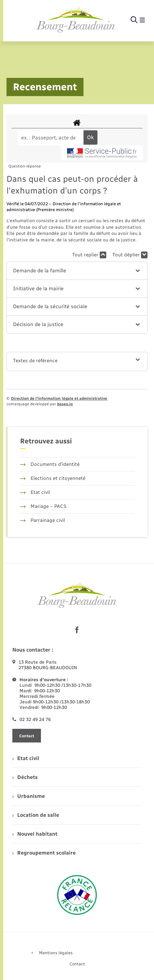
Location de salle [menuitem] (36, 815)
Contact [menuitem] (77, 964)
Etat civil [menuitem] (26, 758)
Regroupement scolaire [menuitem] (44, 853)
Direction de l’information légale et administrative (59, 398)
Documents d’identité (50, 464)
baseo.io (65, 404)
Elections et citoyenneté (53, 478)
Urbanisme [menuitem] (29, 796)
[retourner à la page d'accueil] (76, 20)
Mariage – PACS (43, 506)
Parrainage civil (43, 520)
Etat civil (35, 492)
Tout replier (89, 255)
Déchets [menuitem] (25, 777)
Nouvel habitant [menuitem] (35, 834)
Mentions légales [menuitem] (56, 953)
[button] (77, 271)
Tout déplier (130, 255)
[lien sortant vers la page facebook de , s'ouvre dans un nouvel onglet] (77, 630)
